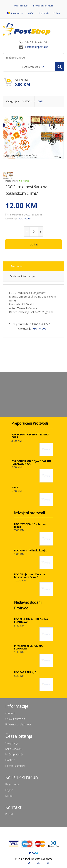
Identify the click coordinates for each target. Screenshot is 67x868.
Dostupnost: (12, 181)
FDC (27, 101)
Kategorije (12, 101)
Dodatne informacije (22, 276)
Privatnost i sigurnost (18, 724)
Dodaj (34, 244)
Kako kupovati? (14, 749)
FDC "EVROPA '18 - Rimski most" (30, 525)
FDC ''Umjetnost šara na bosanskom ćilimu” (29, 576)
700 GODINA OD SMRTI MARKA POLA (30, 436)
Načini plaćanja (14, 754)
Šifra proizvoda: (14, 215)
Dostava (10, 760)
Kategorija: (12, 219)
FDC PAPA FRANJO (25, 672)
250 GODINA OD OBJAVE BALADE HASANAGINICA (31, 462)
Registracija (44, 13)
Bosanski (14, 13)
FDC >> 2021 (25, 219)
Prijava (57, 13)
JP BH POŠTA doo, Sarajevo (35, 858)
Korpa (9, 796)
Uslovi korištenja (15, 719)
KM (29, 13)
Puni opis (17, 266)
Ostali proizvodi (22, 6)
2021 (41, 101)
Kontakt (10, 814)
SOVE (15, 487)
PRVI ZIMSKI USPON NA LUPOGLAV (28, 647)
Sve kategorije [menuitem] (32, 66)
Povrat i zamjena (15, 766)
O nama (10, 713)
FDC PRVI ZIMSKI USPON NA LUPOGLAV (31, 621)
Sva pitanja (12, 743)
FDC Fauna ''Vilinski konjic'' (31, 550)
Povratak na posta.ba (43, 6)
